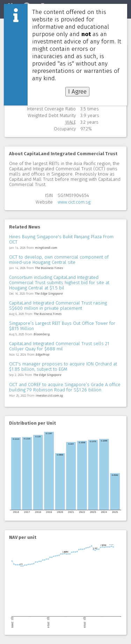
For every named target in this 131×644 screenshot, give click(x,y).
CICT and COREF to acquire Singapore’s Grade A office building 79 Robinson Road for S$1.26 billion (65, 387)
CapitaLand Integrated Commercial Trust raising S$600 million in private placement (58, 306)
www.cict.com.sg (74, 202)
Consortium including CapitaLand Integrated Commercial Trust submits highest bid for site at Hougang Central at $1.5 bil (59, 283)
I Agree (77, 92)
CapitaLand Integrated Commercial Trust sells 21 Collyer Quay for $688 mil (59, 346)
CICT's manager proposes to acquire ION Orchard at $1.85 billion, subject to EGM (63, 366)
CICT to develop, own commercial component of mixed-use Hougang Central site (59, 260)
